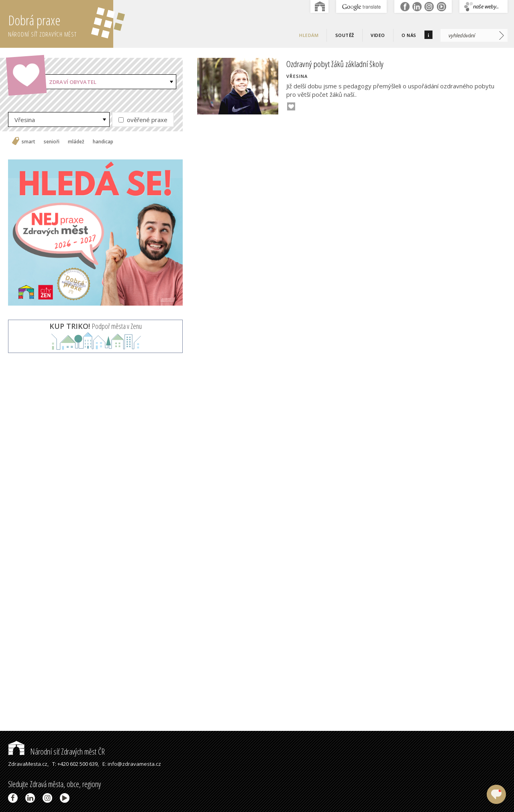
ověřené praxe (143, 120)
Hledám (309, 35)
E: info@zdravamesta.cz (132, 764)
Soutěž (345, 35)
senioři (52, 142)
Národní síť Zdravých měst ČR (56, 752)
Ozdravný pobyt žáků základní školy (335, 64)
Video (378, 35)
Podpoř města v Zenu (96, 326)
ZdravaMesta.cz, (28, 764)
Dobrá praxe (61, 24)
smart (29, 142)
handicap (103, 142)
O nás (409, 35)
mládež (76, 142)
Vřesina (25, 120)
